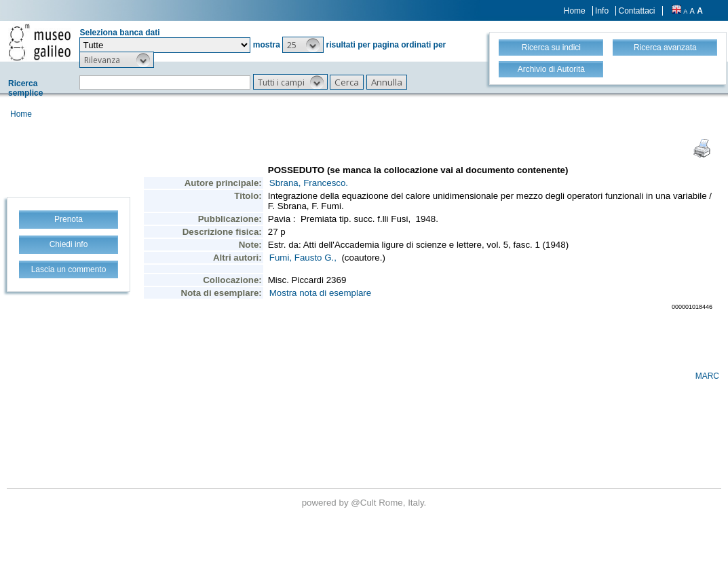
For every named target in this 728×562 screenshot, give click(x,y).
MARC (707, 376)
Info (602, 11)
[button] (303, 45)
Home (575, 11)
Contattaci (636, 11)
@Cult (365, 503)
